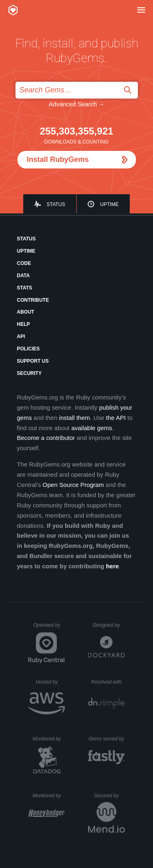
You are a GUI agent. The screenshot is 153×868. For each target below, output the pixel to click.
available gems (92, 428)
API (21, 336)
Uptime (109, 204)
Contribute (33, 300)
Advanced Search (73, 104)
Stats (24, 288)
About (25, 312)
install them (75, 418)
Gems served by (107, 739)
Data (23, 276)
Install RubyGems (58, 159)
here (113, 566)
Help (23, 324)
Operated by (49, 628)
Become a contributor (46, 438)
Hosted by (50, 682)
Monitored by (49, 739)
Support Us (33, 361)
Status (56, 204)
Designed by (109, 625)
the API (116, 418)
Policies (28, 349)
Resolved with (108, 682)
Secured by (109, 796)
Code (24, 263)
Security (29, 373)
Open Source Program (73, 485)
